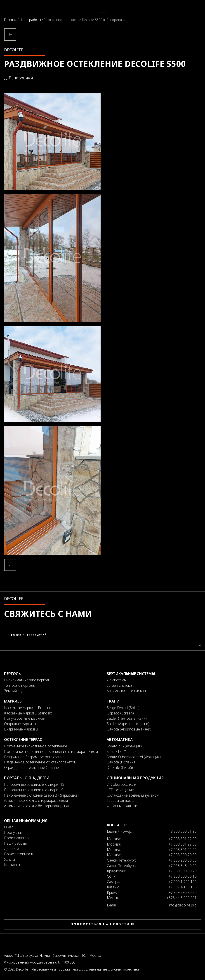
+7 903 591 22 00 (183, 839)
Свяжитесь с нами (48, 614)
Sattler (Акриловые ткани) (128, 724)
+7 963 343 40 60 (183, 866)
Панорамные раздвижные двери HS (34, 784)
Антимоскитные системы (127, 691)
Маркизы (13, 701)
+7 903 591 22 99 (183, 844)
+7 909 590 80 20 (183, 871)
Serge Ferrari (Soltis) (123, 708)
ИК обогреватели (121, 784)
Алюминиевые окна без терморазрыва (36, 806)
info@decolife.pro (183, 905)
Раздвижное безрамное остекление (34, 757)
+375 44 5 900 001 (182, 898)
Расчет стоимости (19, 854)
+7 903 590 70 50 (183, 855)
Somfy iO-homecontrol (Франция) (134, 757)
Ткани (113, 701)
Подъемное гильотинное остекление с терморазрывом (51, 751)
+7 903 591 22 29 (183, 850)
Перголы (13, 674)
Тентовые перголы (20, 685)
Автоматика (120, 740)
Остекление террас (23, 740)
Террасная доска (121, 800)
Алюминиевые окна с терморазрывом (36, 800)
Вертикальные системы (131, 674)
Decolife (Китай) (120, 767)
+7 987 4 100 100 (183, 887)
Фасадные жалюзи (122, 806)
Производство (16, 838)
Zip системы (117, 680)
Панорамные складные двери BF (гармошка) (41, 795)
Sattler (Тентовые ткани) (127, 718)
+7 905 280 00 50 (183, 860)
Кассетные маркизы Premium (28, 708)
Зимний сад (14, 691)
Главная (11, 20)
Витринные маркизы (21, 729)
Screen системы (120, 685)
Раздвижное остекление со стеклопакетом (40, 762)
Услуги (9, 859)
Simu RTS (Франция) (123, 751)
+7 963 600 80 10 (183, 876)
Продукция (13, 832)
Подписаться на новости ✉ (102, 924)
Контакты (12, 865)
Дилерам (12, 848)
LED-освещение (120, 790)
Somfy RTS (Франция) (124, 746)
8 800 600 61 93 (184, 831)
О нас (9, 827)
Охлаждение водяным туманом (133, 795)
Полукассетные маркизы (25, 718)
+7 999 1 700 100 (183, 882)
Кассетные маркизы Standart (28, 713)
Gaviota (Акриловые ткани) (129, 729)
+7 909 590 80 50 (183, 892)
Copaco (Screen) (120, 713)
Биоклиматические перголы (28, 680)
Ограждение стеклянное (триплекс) (34, 767)
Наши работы (31, 20)
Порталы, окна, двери (27, 778)
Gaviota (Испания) (122, 762)
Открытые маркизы (20, 724)
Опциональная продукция (135, 778)
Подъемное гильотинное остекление (36, 746)
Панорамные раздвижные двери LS (34, 790)
